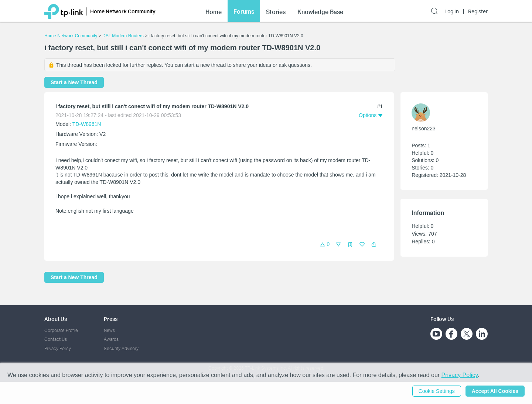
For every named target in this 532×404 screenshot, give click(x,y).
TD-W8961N (87, 124)
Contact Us (56, 339)
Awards (111, 339)
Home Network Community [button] (123, 11)
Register (478, 11)
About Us (56, 319)
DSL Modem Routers (123, 36)
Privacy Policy (58, 348)
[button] (374, 244)
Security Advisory (121, 348)
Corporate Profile (61, 330)
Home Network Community (71, 36)
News (109, 330)
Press (111, 319)
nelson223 (424, 129)
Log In (452, 11)
